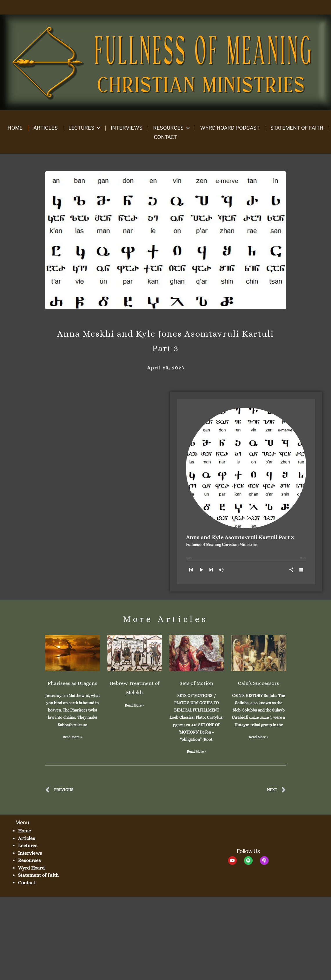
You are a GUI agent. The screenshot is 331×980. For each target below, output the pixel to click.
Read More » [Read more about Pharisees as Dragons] (72, 737)
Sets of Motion (196, 683)
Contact (165, 137)
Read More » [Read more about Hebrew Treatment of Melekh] (134, 705)
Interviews (127, 128)
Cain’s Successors (258, 683)
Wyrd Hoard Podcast (230, 128)
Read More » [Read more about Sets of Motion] (197, 752)
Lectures (84, 128)
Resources (171, 128)
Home (15, 128)
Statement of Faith (297, 128)
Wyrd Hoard (31, 868)
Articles (46, 128)
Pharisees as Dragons (72, 683)
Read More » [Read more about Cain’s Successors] (259, 737)
